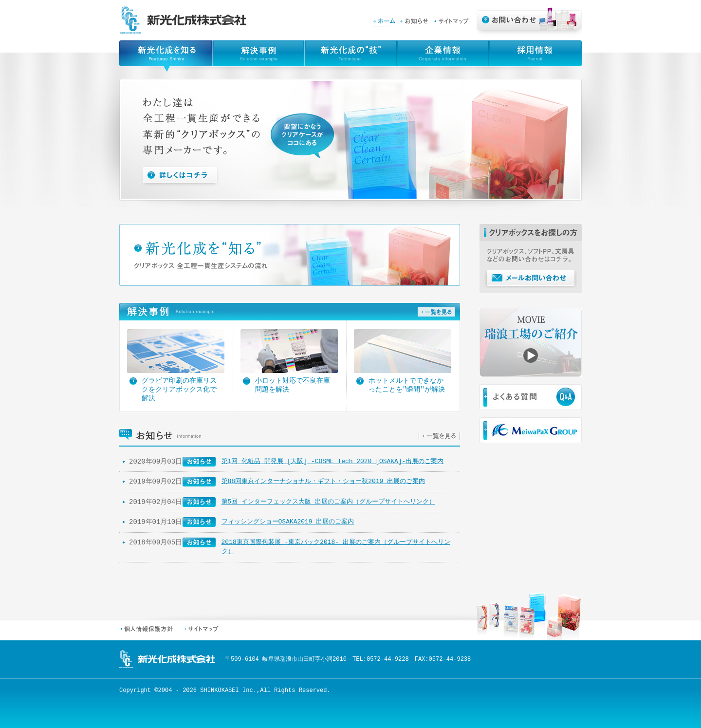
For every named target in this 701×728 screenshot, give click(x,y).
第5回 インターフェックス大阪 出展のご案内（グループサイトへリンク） (328, 502)
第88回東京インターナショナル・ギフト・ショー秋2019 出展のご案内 (323, 481)
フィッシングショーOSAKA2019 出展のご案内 (288, 522)
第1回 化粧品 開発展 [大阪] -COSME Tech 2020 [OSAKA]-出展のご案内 (333, 461)
